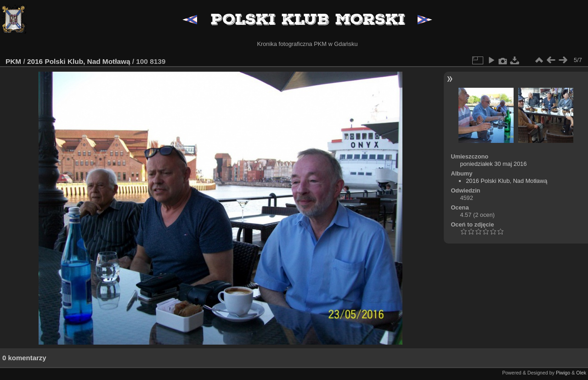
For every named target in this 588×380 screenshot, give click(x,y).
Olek (581, 373)
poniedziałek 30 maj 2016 (493, 164)
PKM (13, 61)
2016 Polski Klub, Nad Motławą (79, 61)
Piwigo (563, 373)
